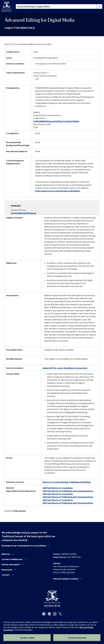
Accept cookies (27, 638)
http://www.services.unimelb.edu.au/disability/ (58, 191)
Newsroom (7, 570)
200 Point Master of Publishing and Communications (68, 503)
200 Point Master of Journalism (58, 500)
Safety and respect (11, 564)
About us (6, 554)
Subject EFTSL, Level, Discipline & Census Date (65, 368)
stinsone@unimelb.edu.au (23, 213)
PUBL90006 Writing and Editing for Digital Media (56, 121)
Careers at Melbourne (12, 559)
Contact (6, 575)
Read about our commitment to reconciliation (24, 546)
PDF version (20, 511)
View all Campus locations (66, 579)
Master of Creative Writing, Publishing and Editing (67, 482)
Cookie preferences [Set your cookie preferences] (77, 638)
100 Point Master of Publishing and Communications (68, 491)
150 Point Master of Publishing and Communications (68, 497)
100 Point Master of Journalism (58, 488)
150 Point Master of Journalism (58, 494)
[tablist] (59, 6)
